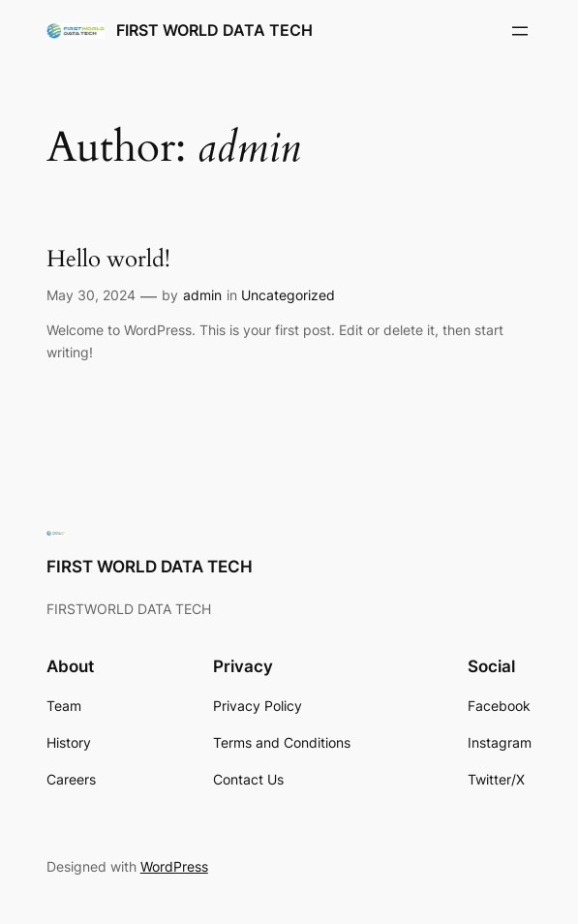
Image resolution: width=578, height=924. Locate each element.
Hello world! (108, 259)
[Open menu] (520, 31)
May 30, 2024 (91, 295)
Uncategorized (288, 295)
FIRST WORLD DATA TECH (214, 31)
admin (202, 295)
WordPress (174, 866)
